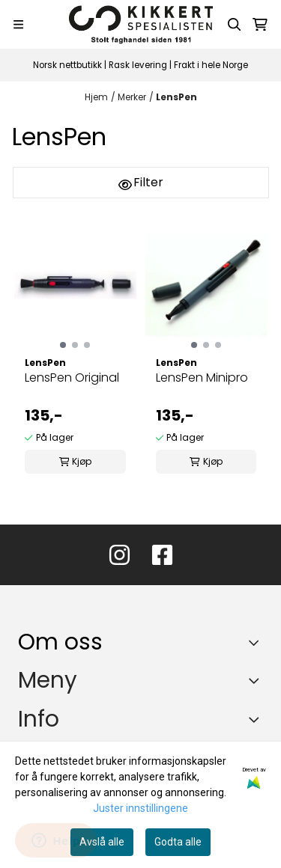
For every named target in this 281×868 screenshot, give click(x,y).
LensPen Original (72, 378)
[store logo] (141, 24)
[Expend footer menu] (257, 680)
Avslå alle (102, 842)
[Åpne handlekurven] (260, 25)
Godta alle (178, 842)
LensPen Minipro (202, 378)
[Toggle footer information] (257, 642)
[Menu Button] (18, 24)
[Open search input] (235, 25)
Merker (132, 97)
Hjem (96, 97)
